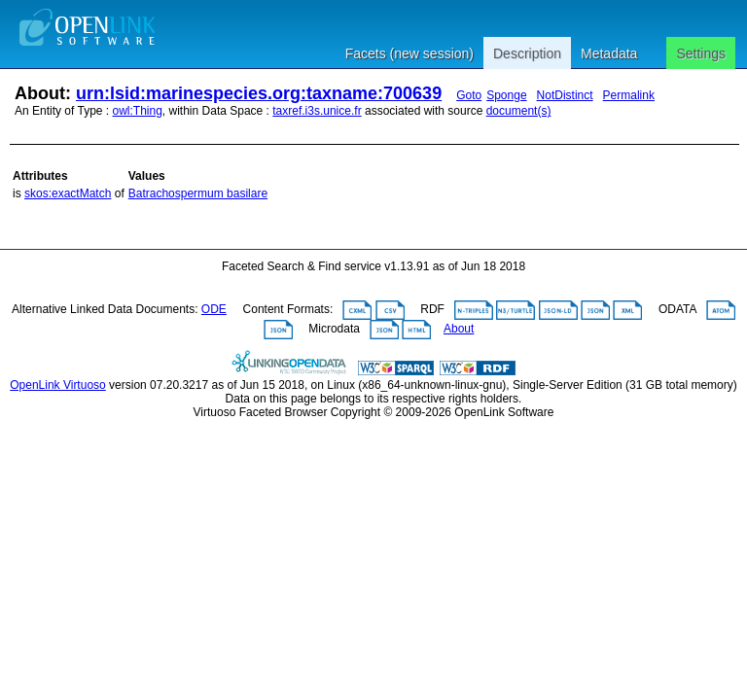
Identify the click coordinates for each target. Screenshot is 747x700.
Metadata (609, 53)
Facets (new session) (409, 53)
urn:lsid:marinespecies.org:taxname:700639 (259, 93)
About (459, 329)
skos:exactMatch (68, 193)
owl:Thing (138, 111)
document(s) (519, 111)
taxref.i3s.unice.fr (317, 111)
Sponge (506, 95)
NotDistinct (565, 95)
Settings (701, 53)
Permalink (629, 95)
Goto (469, 95)
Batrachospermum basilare (198, 193)
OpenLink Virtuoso (58, 385)
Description (527, 53)
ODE (214, 309)
